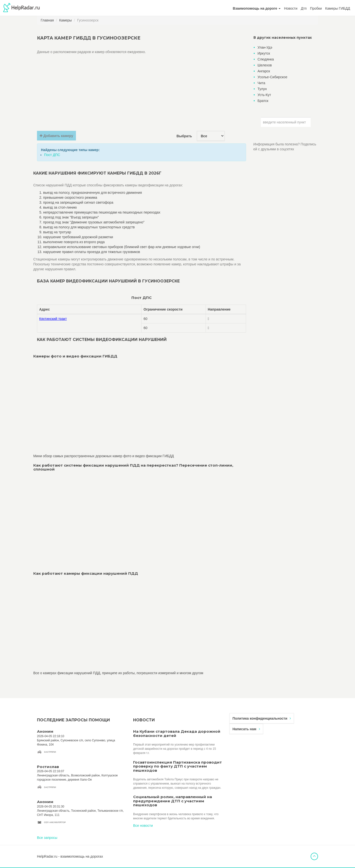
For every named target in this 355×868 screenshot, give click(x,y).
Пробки (316, 8)
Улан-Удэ (265, 47)
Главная (47, 20)
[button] (257, 8)
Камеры (65, 20)
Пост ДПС (52, 155)
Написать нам (246, 729)
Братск (263, 101)
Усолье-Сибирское (273, 77)
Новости (291, 8)
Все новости (143, 826)
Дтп (304, 8)
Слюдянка (266, 59)
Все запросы (47, 838)
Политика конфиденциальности (262, 718)
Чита (261, 83)
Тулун (262, 89)
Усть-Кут (264, 95)
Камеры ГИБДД (338, 8)
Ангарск (264, 71)
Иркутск (264, 53)
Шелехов (265, 65)
